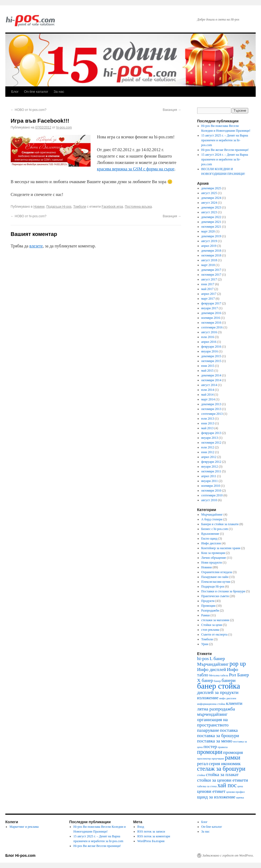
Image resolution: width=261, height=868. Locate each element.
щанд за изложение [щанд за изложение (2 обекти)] (216, 797)
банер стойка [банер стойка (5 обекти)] (219, 686)
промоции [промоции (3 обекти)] (210, 752)
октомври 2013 (211, 409)
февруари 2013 (211, 433)
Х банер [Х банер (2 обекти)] (205, 680)
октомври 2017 (211, 275)
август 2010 (209, 500)
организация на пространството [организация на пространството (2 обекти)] (213, 722)
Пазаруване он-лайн (215, 577)
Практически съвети (215, 596)
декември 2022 (211, 217)
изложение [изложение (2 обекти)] (208, 698)
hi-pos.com (64, 127)
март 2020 (208, 231)
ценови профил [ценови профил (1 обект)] (235, 792)
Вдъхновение (210, 534)
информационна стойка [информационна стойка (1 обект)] (211, 704)
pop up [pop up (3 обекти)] (238, 664)
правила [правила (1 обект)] (223, 747)
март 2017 (208, 299)
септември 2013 (212, 414)
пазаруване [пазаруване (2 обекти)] (208, 730)
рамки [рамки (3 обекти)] (233, 758)
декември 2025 (211, 188)
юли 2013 (208, 419)
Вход (141, 827)
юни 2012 (208, 452)
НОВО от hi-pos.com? (28, 110)
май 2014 (207, 395)
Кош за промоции (213, 553)
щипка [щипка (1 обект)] (240, 797)
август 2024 (209, 203)
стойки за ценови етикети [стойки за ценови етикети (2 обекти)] (223, 780)
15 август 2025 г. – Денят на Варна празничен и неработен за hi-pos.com (225, 140)
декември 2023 (211, 207)
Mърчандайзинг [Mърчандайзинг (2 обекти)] (213, 664)
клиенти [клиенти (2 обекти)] (234, 703)
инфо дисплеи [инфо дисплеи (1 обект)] (228, 698)
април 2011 (209, 476)
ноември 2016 (211, 318)
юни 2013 (208, 423)
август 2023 (209, 212)
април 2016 (209, 342)
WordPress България (151, 841)
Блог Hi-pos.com (20, 855)
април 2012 (209, 457)
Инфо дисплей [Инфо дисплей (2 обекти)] (212, 669)
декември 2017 (211, 270)
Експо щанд (209, 539)
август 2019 (209, 241)
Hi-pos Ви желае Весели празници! (225, 150)
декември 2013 (211, 404)
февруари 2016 (211, 347)
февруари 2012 (211, 462)
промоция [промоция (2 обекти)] (233, 752)
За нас (59, 92)
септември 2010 (212, 495)
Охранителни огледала (217, 572)
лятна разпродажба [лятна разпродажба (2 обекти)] (216, 709)
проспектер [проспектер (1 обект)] (204, 759)
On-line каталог (36, 92)
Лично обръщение (214, 558)
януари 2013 (210, 438)
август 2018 (209, 260)
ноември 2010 (211, 486)
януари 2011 (210, 481)
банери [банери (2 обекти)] (229, 680)
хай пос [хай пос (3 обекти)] (227, 785)
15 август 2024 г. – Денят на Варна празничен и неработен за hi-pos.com (225, 159)
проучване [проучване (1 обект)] (218, 759)
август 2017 (209, 279)
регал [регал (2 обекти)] (203, 763)
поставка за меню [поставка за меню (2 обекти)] (215, 741)
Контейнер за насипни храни (221, 548)
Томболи (80, 207)
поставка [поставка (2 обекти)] (229, 730)
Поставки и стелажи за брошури (223, 591)
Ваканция (172, 110)
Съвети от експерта (214, 634)
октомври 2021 (211, 227)
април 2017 (209, 294)
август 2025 (209, 193)
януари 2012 (210, 467)
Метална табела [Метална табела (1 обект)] (219, 675)
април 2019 (209, 246)
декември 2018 (211, 251)
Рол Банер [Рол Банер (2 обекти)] (239, 675)
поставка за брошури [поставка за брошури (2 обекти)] (218, 736)
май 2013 (207, 428)
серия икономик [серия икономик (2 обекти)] (225, 763)
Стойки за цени (212, 625)
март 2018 (208, 265)
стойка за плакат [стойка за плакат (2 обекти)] (222, 774)
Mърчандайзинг (212, 515)
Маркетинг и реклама (24, 827)
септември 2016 (212, 327)
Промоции (208, 606)
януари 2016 (210, 351)
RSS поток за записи (151, 831)
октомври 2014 (211, 380)
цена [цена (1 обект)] (240, 786)
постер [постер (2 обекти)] (210, 746)
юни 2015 (208, 366)
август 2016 (209, 332)
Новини (39, 207)
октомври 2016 (211, 323)
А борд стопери (212, 519)
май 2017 (207, 289)
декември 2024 (211, 198)
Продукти (208, 601)
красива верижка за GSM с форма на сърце (136, 169)
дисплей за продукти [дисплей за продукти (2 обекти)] (218, 692)
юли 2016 (208, 337)
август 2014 (209, 385)
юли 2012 (208, 447)
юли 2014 (208, 390)
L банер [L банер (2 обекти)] (217, 658)
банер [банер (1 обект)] (217, 681)
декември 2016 (211, 313)
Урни (205, 644)
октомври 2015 (211, 361)
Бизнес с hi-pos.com (215, 529)
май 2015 (207, 371)
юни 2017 (208, 284)
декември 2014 (211, 375)
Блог (15, 92)
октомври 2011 (211, 471)
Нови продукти (212, 562)
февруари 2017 (211, 303)
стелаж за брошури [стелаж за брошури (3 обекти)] (221, 769)
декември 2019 (211, 236)
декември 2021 (211, 222)
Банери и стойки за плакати (220, 524)
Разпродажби (210, 610)
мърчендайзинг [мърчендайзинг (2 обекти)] (212, 714)
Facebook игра (112, 207)
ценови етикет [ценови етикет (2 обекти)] (211, 791)
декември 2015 (211, 356)
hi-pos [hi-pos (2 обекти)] (203, 658)
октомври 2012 (211, 443)
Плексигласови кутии (216, 582)
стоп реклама (210, 630)
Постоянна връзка (138, 207)
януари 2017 (210, 308)
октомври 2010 (211, 491)
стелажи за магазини (215, 620)
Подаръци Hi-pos (59, 207)
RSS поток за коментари (154, 836)
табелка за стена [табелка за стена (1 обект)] (207, 786)
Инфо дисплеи (211, 543)
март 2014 (208, 399)
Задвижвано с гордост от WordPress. (228, 855)
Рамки (206, 615)
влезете (36, 246)
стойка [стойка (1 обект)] (201, 775)
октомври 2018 (211, 255)
